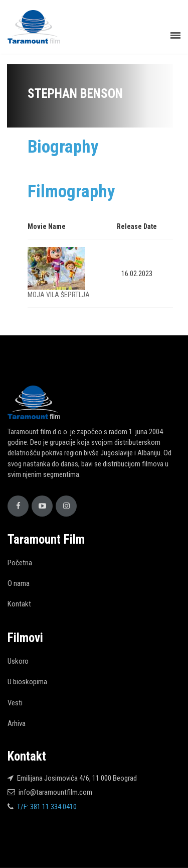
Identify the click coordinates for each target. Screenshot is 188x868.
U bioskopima (27, 682)
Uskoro (18, 661)
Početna (20, 563)
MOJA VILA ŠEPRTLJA (59, 295)
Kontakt (19, 604)
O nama (19, 583)
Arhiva (17, 723)
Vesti (15, 703)
